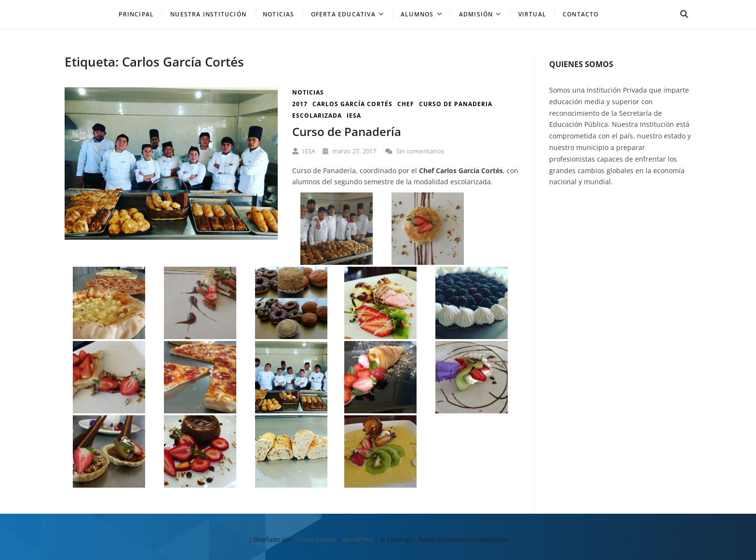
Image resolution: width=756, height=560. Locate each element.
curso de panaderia (456, 104)
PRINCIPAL (136, 14)
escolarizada (317, 116)
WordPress (358, 539)
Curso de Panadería (347, 131)
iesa (354, 116)
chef (406, 104)
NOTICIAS (279, 14)
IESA (304, 151)
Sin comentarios (415, 151)
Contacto (581, 14)
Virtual (532, 14)
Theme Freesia (315, 539)
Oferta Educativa (343, 14)
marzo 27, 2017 (349, 151)
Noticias (308, 92)
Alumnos (417, 14)
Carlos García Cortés (352, 104)
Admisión (476, 14)
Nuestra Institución (208, 14)
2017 (300, 104)
